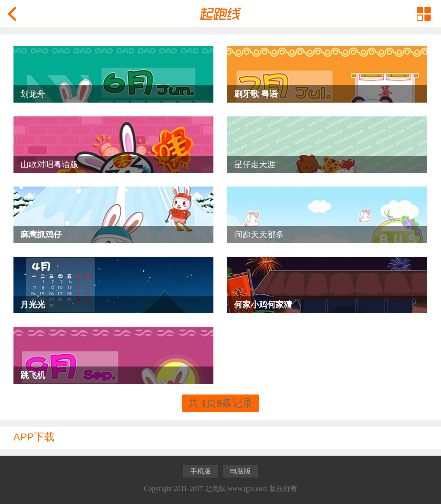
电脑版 (240, 471)
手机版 (201, 471)
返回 (12, 14)
